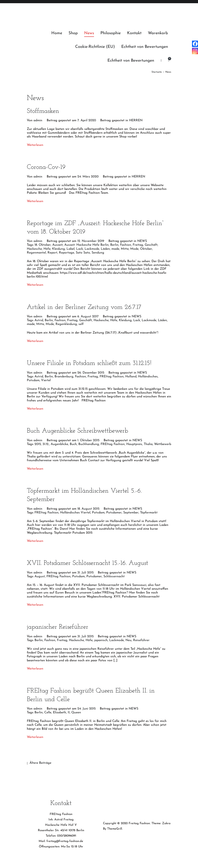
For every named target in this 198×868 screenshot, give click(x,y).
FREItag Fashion (112, 377)
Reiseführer (141, 640)
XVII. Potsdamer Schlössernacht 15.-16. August (87, 563)
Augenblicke (59, 444)
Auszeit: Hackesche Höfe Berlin (86, 245)
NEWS (142, 241)
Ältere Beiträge (40, 763)
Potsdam (33, 380)
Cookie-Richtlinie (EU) (95, 47)
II (69, 713)
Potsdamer (114, 513)
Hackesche (34, 249)
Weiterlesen (35, 145)
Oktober (146, 249)
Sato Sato (83, 253)
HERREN (136, 120)
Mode (134, 249)
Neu (128, 640)
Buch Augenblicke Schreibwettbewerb (77, 431)
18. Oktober (43, 245)
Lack (80, 249)
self (81, 324)
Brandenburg (64, 377)
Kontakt (134, 33)
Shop (73, 33)
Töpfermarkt (149, 513)
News (89, 33)
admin (38, 120)
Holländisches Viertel (75, 513)
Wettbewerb (163, 444)
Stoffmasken (43, 111)
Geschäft (151, 245)
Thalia (148, 444)
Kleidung (59, 249)
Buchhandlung (89, 444)
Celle (48, 713)
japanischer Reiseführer (58, 627)
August (40, 576)
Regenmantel (36, 253)
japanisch (101, 640)
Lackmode (92, 249)
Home (57, 33)
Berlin (114, 245)
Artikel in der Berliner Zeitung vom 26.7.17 (84, 307)
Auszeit (58, 245)
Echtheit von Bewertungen (145, 47)
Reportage (67, 253)
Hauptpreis (134, 444)
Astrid (39, 320)
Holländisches (148, 377)
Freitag (138, 245)
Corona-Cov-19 (46, 167)
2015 (38, 444)
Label (71, 249)
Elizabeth (60, 713)
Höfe (47, 249)
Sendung (98, 253)
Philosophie (111, 33)
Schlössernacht (114, 576)
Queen (76, 713)
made (115, 249)
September (131, 513)
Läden (105, 249)
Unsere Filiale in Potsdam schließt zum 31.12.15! (89, 363)
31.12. (46, 444)
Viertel (46, 380)
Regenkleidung (66, 324)
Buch (73, 444)
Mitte (125, 249)
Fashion (126, 245)
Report (52, 253)
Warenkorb (158, 33)
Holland (131, 377)
